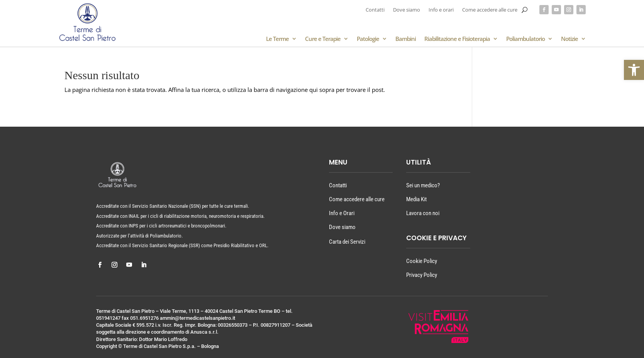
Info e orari (441, 10)
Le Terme (277, 39)
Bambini (406, 39)
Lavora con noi (423, 213)
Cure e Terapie (323, 39)
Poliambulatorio (525, 39)
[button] (634, 70)
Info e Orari (342, 213)
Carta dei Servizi (347, 242)
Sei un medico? (423, 185)
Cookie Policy (422, 261)
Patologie (368, 39)
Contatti (375, 10)
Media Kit (416, 199)
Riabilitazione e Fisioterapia (457, 39)
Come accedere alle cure (490, 10)
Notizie (569, 39)
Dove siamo (407, 10)
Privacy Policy (422, 275)
